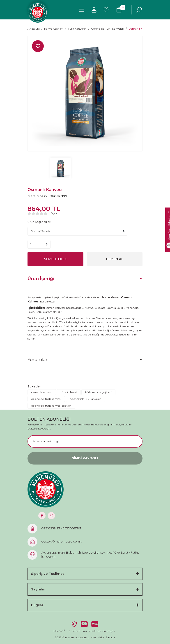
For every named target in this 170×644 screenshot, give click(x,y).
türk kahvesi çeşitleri (98, 392)
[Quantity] (39, 244)
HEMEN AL (115, 259)
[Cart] (119, 10)
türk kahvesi (69, 392)
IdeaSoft (59, 631)
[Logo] (38, 12)
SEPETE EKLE (55, 259)
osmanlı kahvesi (42, 392)
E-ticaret (74, 631)
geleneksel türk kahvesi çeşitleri (51, 406)
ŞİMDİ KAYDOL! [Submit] (85, 458)
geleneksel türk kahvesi (46, 399)
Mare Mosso (37, 196)
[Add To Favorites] (38, 46)
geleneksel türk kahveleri (86, 399)
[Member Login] (94, 10)
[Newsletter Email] (85, 441)
